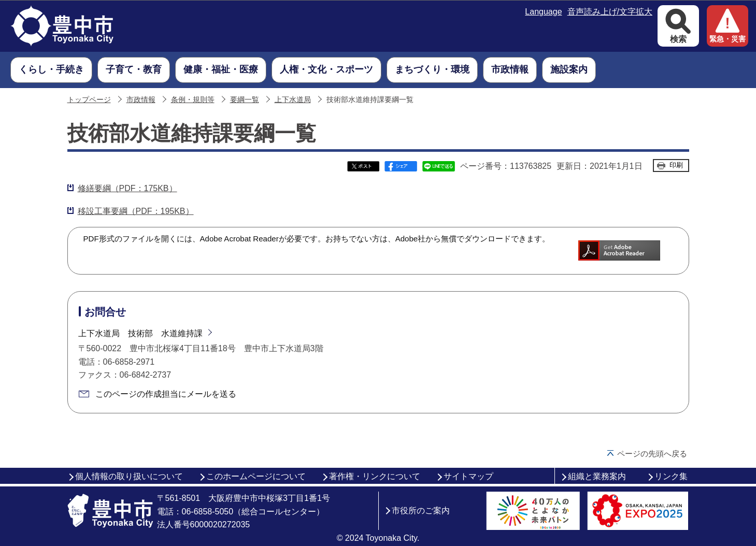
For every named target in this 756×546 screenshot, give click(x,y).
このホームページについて (256, 476)
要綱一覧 (245, 100)
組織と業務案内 (597, 476)
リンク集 (671, 476)
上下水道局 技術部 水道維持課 (140, 333)
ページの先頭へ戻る (652, 454)
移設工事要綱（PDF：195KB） (136, 211)
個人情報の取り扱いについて (129, 476)
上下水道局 (293, 100)
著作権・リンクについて (375, 476)
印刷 (676, 165)
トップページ (89, 100)
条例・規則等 (193, 100)
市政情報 (141, 100)
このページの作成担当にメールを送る (166, 394)
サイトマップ (468, 476)
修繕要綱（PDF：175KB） (127, 188)
